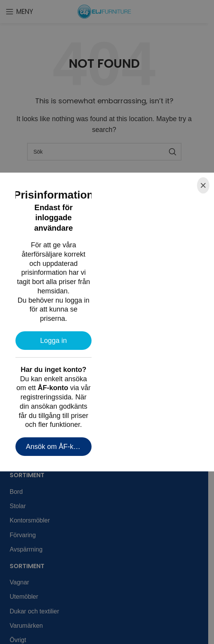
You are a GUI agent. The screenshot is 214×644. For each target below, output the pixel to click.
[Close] (203, 185)
